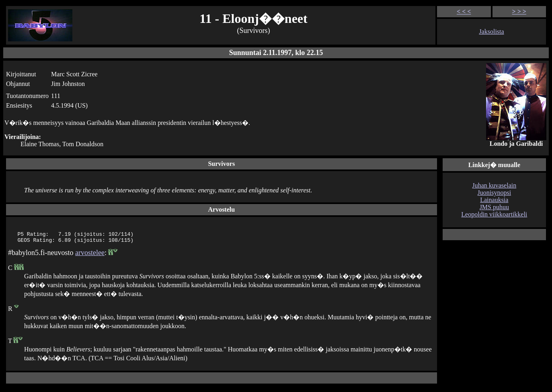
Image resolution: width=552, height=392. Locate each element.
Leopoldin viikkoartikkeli (494, 214)
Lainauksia (494, 200)
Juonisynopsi (495, 193)
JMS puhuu (494, 207)
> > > (519, 11)
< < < (464, 11)
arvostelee (90, 255)
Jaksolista (491, 32)
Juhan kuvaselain (494, 185)
